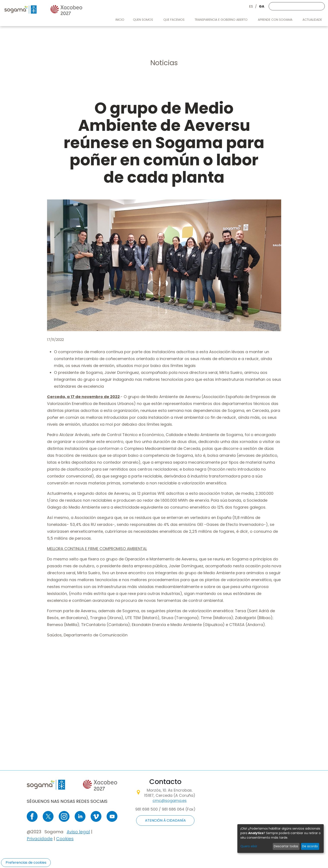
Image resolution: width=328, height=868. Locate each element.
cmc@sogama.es (170, 801)
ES (251, 6)
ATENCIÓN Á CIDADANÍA (165, 820)
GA (262, 6)
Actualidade (313, 20)
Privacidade (40, 839)
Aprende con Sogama (276, 20)
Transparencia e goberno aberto (222, 20)
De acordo (310, 846)
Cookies (65, 839)
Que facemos (174, 20)
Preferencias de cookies (26, 862)
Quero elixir (249, 846)
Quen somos (143, 20)
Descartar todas (286, 846)
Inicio (120, 20)
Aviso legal (78, 832)
